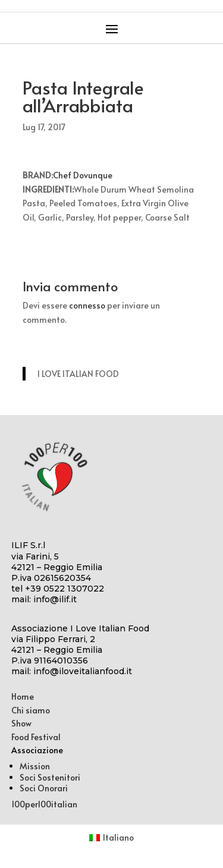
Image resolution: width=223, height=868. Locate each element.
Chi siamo (31, 710)
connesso (87, 305)
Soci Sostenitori (50, 777)
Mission (35, 766)
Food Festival (36, 737)
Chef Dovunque (83, 175)
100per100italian (44, 804)
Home (23, 696)
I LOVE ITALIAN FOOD (78, 374)
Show (21, 723)
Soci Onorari (44, 788)
